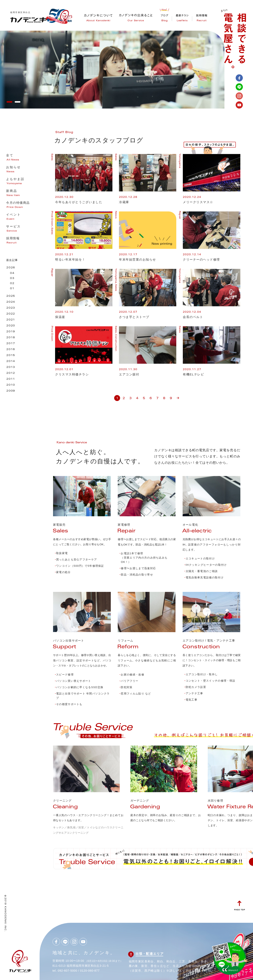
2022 (11, 314)
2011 (11, 379)
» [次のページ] (178, 396)
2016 (11, 350)
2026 (11, 268)
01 (12, 289)
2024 (11, 302)
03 (12, 278)
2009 (11, 391)
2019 (11, 332)
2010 (11, 385)
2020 (11, 326)
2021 (11, 320)
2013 (11, 367)
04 (12, 273)
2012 (11, 373)
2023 (11, 308)
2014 (11, 361)
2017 (11, 344)
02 (12, 284)
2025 (11, 296)
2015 (11, 356)
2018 (11, 338)
